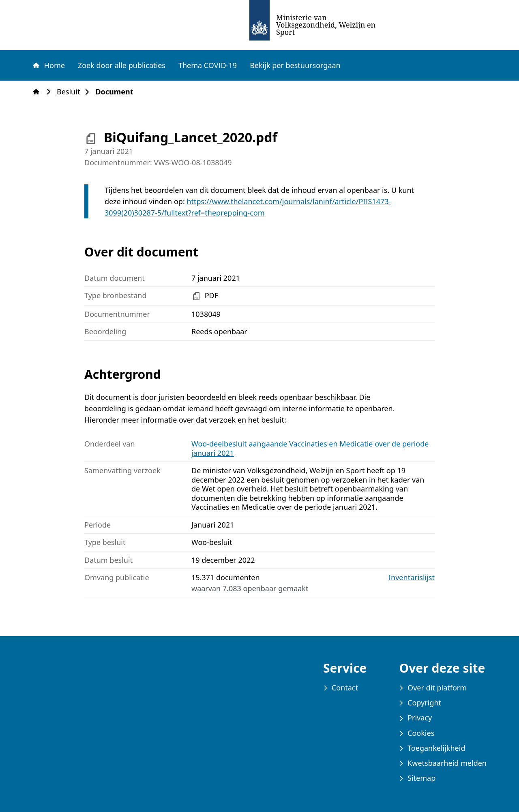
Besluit (71, 92)
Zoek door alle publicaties (122, 65)
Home (48, 65)
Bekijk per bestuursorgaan (295, 65)
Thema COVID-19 (208, 65)
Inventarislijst (412, 578)
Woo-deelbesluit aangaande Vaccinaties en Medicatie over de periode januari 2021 (310, 448)
